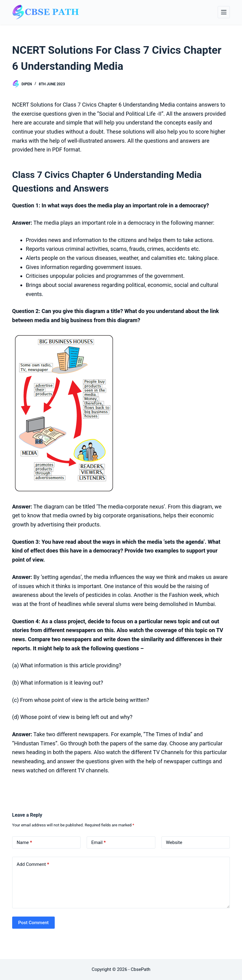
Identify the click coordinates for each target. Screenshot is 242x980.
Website (174, 842)
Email (99, 843)
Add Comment (33, 864)
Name (24, 843)
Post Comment (33, 923)
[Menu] (224, 12)
